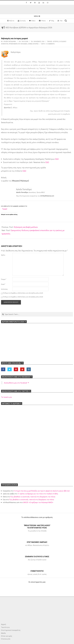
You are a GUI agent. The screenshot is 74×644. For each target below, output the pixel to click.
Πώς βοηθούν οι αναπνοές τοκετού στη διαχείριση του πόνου (33, 497)
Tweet (5, 209)
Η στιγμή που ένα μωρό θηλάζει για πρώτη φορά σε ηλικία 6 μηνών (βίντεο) (42, 491)
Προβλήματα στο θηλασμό (18, 44)
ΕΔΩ (57, 159)
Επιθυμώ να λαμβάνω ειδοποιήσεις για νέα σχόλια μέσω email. (23, 293)
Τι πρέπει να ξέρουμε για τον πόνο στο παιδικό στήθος (38, 494)
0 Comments (50, 44)
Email (3, 284)
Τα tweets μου (6, 397)
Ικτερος (56, 41)
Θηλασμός (37, 41)
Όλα (43, 41)
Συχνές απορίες (33, 44)
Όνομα (4, 279)
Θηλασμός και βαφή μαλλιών (26, 227)
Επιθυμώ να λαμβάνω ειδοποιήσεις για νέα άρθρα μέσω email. (23, 297)
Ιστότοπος (4, 289)
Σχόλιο (3, 255)
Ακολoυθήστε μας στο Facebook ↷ (17, 377)
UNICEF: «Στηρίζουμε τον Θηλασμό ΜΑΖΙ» (38, 502)
